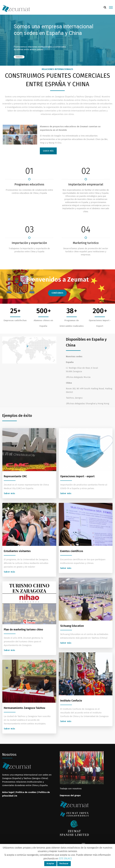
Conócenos (19, 57)
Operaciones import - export (77, 476)
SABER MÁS (48, 151)
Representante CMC (15, 476)
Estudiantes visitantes (17, 551)
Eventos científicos (72, 551)
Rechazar (64, 864)
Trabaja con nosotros (71, 789)
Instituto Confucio (71, 701)
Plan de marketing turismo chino (23, 630)
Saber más (10, 493)
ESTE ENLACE (65, 859)
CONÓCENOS (57, 293)
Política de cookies (26, 792)
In (16, 796)
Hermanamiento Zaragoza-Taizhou (24, 708)
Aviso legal (8, 792)
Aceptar (50, 864)
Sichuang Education (72, 626)
